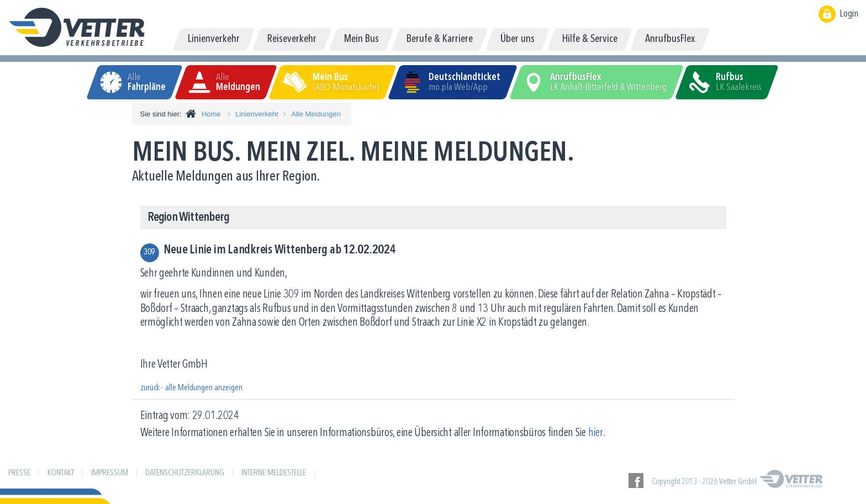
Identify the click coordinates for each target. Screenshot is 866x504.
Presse (19, 473)
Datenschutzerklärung (185, 473)
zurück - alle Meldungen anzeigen (191, 388)
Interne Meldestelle (274, 473)
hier (596, 433)
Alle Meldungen (316, 114)
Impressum (110, 473)
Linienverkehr (257, 114)
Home (211, 114)
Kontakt (61, 473)
